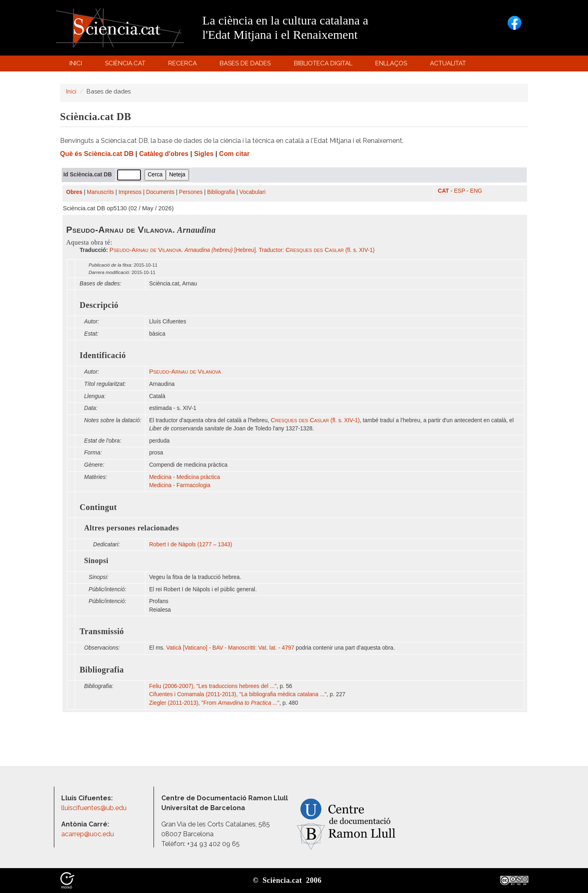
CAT (443, 191)
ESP (460, 191)
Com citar (235, 154)
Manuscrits (100, 192)
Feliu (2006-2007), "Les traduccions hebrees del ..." (213, 686)
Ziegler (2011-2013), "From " (214, 703)
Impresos (130, 192)
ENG (476, 191)
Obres (74, 192)
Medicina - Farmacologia (180, 485)
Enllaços (391, 63)
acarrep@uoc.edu (88, 834)
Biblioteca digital (324, 65)
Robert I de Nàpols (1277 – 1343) (190, 544)
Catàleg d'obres (164, 154)
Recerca (184, 65)
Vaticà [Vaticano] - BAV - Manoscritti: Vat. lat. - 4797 (230, 648)
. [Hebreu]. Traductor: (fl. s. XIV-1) (242, 250)
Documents (160, 192)
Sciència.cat (126, 65)
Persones (191, 192)
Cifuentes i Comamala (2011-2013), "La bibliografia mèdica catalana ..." (238, 694)
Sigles (204, 154)
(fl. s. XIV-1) (315, 420)
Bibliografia (221, 192)
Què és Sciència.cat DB (97, 154)
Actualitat (449, 65)
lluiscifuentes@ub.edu (95, 808)
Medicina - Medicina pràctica (185, 477)
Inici (76, 63)
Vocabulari (252, 192)
